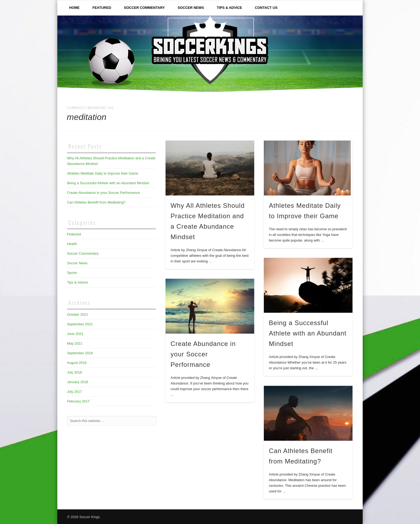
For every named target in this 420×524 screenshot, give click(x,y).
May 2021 (75, 343)
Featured (102, 8)
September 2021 (80, 324)
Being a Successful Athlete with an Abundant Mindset (308, 333)
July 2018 (74, 372)
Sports (72, 273)
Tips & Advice (229, 8)
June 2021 (75, 334)
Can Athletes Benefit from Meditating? (96, 202)
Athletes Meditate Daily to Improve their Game (103, 173)
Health (72, 244)
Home (74, 8)
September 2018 (80, 353)
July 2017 (74, 392)
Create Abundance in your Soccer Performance (203, 354)
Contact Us (266, 8)
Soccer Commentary (144, 8)
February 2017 (78, 401)
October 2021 (78, 314)
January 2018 (78, 382)
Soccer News (191, 8)
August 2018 (77, 363)
